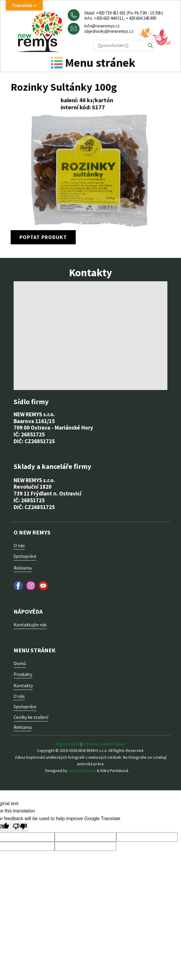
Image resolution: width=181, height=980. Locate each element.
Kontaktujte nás (30, 625)
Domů (20, 663)
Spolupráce (25, 556)
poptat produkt (43, 237)
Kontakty (23, 685)
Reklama (23, 568)
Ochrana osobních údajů (104, 744)
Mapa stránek (68, 744)
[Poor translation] (20, 827)
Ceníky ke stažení (31, 717)
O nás (19, 545)
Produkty (23, 674)
